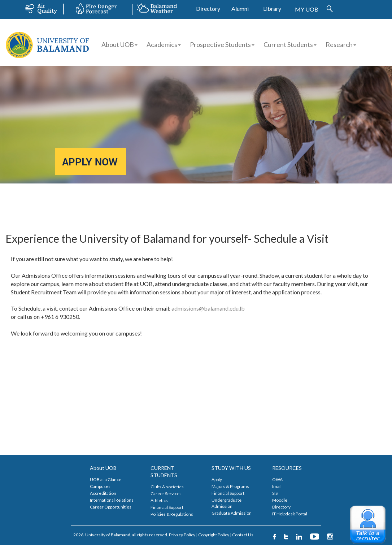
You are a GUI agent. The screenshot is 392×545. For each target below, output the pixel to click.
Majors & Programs (230, 486)
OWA (277, 479)
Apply (217, 479)
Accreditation (103, 493)
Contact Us (243, 535)
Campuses (100, 486)
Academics (164, 44)
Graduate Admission (232, 513)
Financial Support (167, 507)
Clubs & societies (167, 487)
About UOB (119, 44)
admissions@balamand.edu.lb (208, 308)
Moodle (280, 500)
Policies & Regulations (172, 514)
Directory (208, 8)
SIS (275, 493)
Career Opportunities (111, 507)
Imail (277, 486)
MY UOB (307, 9)
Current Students (288, 44)
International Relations (112, 500)
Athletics (159, 500)
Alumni (240, 8)
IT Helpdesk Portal (290, 514)
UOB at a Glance (106, 479)
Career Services (166, 494)
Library (272, 8)
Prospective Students (220, 44)
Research (341, 44)
